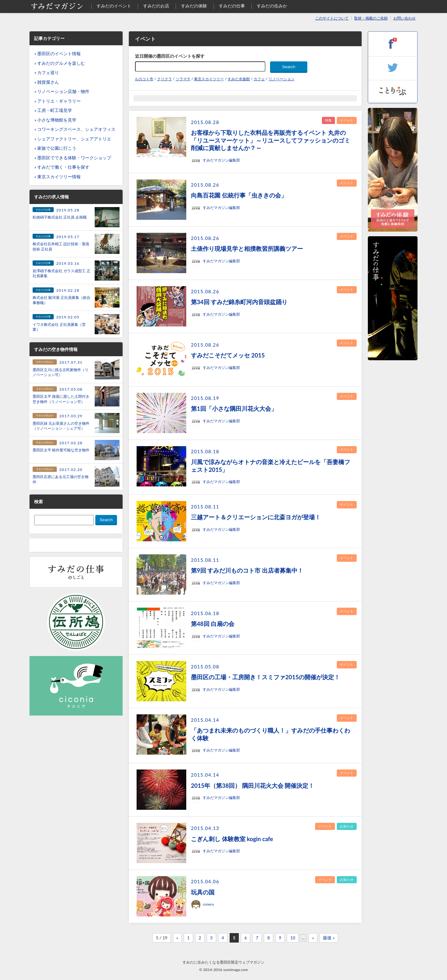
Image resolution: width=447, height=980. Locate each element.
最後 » (329, 938)
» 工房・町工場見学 (53, 110)
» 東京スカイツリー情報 (58, 177)
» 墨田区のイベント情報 (58, 54)
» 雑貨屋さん (47, 82)
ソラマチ (183, 79)
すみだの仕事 (232, 6)
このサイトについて (332, 18)
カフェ (259, 79)
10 (293, 938)
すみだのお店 (156, 6)
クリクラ (165, 79)
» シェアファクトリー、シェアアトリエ (73, 139)
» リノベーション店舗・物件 (62, 91)
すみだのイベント (114, 6)
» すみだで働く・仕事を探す (62, 167)
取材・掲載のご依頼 (371, 18)
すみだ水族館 (239, 79)
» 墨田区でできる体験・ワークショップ (73, 158)
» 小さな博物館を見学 (55, 120)
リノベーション (282, 79)
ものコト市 (144, 79)
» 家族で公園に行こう (55, 148)
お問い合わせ (404, 18)
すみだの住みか (272, 6)
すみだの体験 (194, 6)
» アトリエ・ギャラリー (58, 101)
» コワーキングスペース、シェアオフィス (75, 129)
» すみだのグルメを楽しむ (60, 63)
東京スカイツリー (209, 79)
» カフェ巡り (47, 73)
